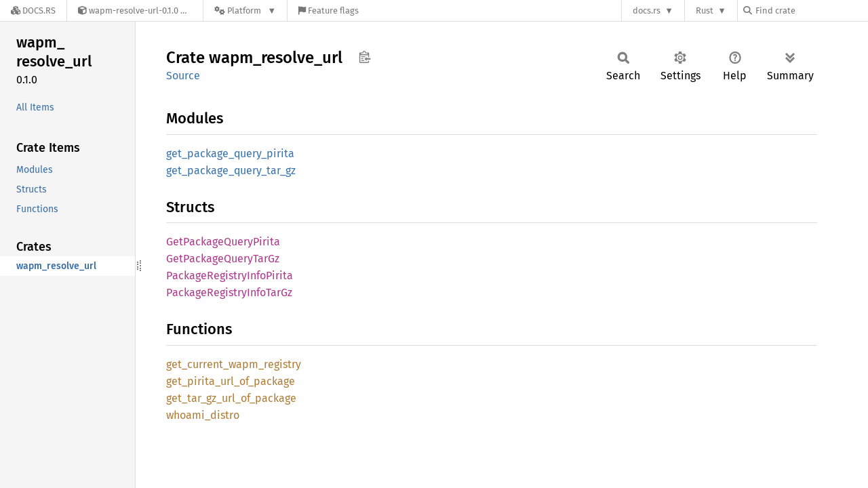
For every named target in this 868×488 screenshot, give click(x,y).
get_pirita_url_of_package (231, 381)
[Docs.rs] (33, 11)
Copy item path (364, 57)
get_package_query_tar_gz (231, 170)
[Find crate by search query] (811, 11)
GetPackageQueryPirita (223, 242)
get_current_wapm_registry (234, 364)
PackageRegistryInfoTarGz (229, 292)
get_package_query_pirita (230, 154)
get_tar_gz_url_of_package (231, 398)
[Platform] (245, 11)
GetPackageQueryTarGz (223, 259)
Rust (705, 11)
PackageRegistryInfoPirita (230, 276)
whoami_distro (203, 415)
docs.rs (647, 11)
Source (183, 76)
